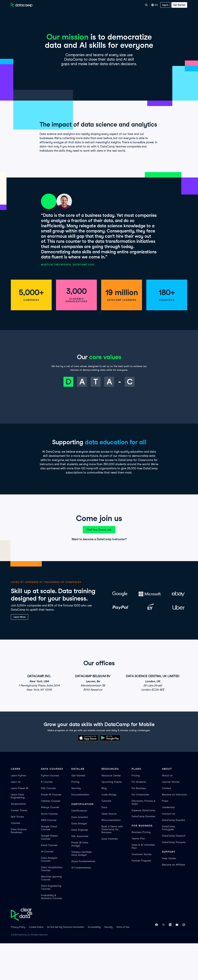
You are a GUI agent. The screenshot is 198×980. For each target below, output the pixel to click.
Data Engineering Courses (51, 924)
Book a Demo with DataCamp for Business (112, 866)
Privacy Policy (18, 964)
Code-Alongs (109, 831)
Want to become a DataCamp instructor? (99, 576)
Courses (16, 860)
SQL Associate (80, 873)
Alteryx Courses (50, 844)
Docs (104, 844)
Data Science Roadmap (19, 868)
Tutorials (106, 838)
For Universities (127, 5)
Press (165, 838)
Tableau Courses (51, 838)
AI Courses (47, 888)
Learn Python (18, 812)
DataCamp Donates (143, 853)
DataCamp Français (174, 879)
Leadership (168, 844)
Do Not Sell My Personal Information (66, 964)
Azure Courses (49, 850)
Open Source (109, 850)
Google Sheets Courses (49, 874)
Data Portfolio (110, 875)
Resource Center (111, 812)
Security (76, 825)
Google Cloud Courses (49, 865)
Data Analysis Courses (49, 896)
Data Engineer (80, 866)
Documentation (80, 831)
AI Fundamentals (81, 904)
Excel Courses (49, 882)
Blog (104, 825)
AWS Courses (49, 857)
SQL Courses (48, 825)
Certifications (79, 847)
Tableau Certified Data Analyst (81, 890)
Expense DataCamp (143, 847)
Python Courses (50, 812)
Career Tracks (19, 847)
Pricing (75, 818)
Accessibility (94, 964)
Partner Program (141, 897)
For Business (109, 5)
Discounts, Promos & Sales (143, 839)
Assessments (18, 840)
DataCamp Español (173, 857)
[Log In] (165, 5)
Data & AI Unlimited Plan (143, 883)
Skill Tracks (17, 853)
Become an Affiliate (173, 901)
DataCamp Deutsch (174, 872)
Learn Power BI (20, 825)
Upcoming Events (112, 818)
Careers (167, 825)
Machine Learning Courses (51, 915)
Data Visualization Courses (52, 905)
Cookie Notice (36, 964)
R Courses (47, 818)
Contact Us (169, 850)
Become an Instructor (174, 831)
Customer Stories (142, 891)
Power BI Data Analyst (80, 881)
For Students (139, 818)
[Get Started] (179, 5)
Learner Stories (171, 818)
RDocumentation (111, 857)
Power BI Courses (51, 831)
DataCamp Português (168, 865)
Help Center (169, 895)
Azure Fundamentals (83, 898)
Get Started (78, 812)
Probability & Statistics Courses (52, 933)
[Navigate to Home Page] (22, 5)
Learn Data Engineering (18, 833)
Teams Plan (138, 875)
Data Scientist (80, 854)
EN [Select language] (155, 5)
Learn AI (16, 818)
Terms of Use (123, 964)
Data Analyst (79, 860)
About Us (167, 812)
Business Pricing (141, 869)
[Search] (146, 5)
